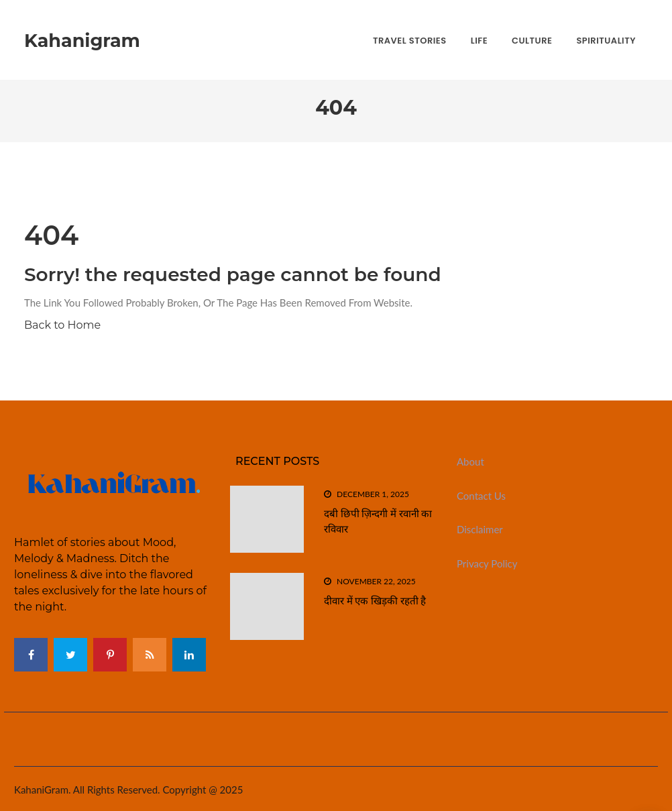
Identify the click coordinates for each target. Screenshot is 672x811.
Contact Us (481, 496)
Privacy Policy (487, 563)
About (470, 462)
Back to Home (62, 325)
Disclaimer (480, 529)
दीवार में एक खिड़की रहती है (375, 601)
